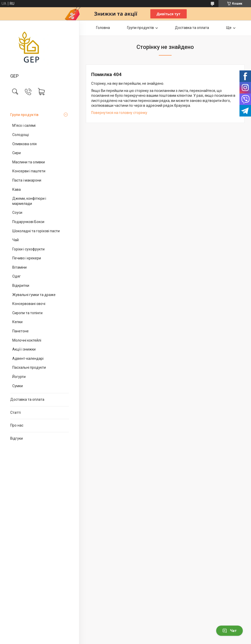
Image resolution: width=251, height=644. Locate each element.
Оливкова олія (24, 144)
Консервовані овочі (29, 304)
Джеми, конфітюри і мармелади (29, 201)
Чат (229, 631)
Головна (103, 28)
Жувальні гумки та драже (34, 295)
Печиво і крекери (27, 258)
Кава (17, 189)
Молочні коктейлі (27, 340)
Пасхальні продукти (29, 367)
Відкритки (21, 286)
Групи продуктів (24, 115)
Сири (17, 153)
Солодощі (21, 135)
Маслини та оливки (29, 162)
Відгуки (17, 438)
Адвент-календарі (28, 358)
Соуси (17, 213)
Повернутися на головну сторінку (119, 113)
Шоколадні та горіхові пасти (36, 231)
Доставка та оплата (27, 399)
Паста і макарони (27, 180)
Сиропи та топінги (27, 313)
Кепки (17, 322)
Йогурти (19, 377)
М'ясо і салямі (24, 125)
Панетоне (20, 331)
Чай (15, 240)
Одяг (17, 276)
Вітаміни (19, 267)
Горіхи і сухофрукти (28, 249)
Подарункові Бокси (28, 222)
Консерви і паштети (29, 171)
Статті (15, 413)
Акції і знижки (24, 349)
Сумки (18, 386)
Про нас (17, 425)
